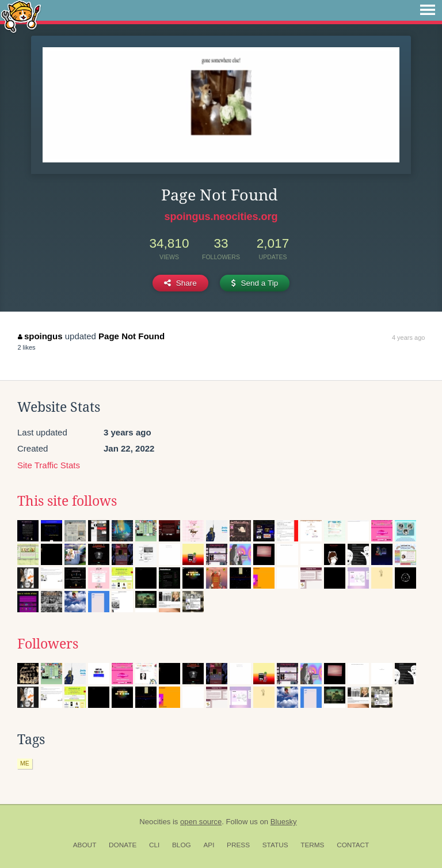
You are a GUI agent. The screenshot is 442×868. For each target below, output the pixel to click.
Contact (353, 845)
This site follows (67, 501)
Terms (312, 845)
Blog (182, 845)
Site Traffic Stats (49, 465)
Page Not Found (132, 336)
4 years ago (408, 338)
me (25, 763)
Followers (48, 644)
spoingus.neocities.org (221, 217)
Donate (123, 845)
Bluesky (284, 822)
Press (238, 845)
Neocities (155, 822)
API (209, 845)
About (85, 845)
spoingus (40, 336)
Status (275, 845)
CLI (154, 845)
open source (201, 822)
